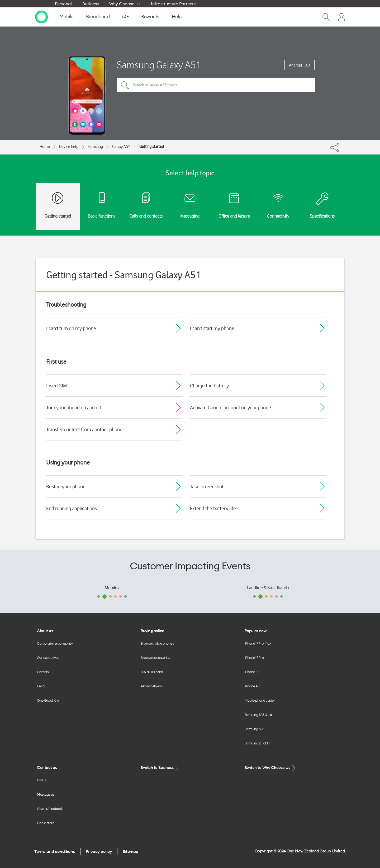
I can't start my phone (212, 328)
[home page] (41, 17)
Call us (42, 780)
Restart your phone (66, 486)
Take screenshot (207, 486)
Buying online (153, 631)
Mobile (66, 17)
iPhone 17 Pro (254, 658)
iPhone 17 (251, 672)
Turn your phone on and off (74, 407)
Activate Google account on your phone (231, 407)
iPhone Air (252, 686)
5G (125, 17)
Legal (41, 686)
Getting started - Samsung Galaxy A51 (124, 275)
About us (45, 631)
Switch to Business (160, 768)
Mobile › (112, 588)
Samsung (95, 147)
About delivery (151, 686)
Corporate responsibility (55, 643)
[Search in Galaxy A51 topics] (216, 85)
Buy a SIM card (152, 672)
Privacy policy (99, 851)
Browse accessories (155, 658)
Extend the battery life (213, 508)
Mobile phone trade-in (261, 700)
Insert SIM (56, 386)
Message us (46, 794)
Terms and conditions (55, 851)
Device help (69, 147)
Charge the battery (209, 386)
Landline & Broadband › (268, 588)
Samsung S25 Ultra (258, 715)
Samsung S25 (254, 729)
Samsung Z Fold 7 (257, 743)
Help (177, 17)
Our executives (48, 658)
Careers (43, 672)
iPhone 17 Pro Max (258, 643)
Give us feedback (50, 809)
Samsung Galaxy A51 (159, 65)
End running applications (72, 508)
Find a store (46, 823)
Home (45, 147)
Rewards (150, 17)
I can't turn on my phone (71, 328)
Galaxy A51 (121, 147)
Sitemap (130, 851)
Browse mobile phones (157, 643)
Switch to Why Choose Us (270, 768)
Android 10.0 (299, 65)
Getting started (152, 147)
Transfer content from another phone (84, 429)
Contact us (47, 768)
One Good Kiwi (48, 700)
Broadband (98, 17)
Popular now (256, 631)
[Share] (340, 146)
